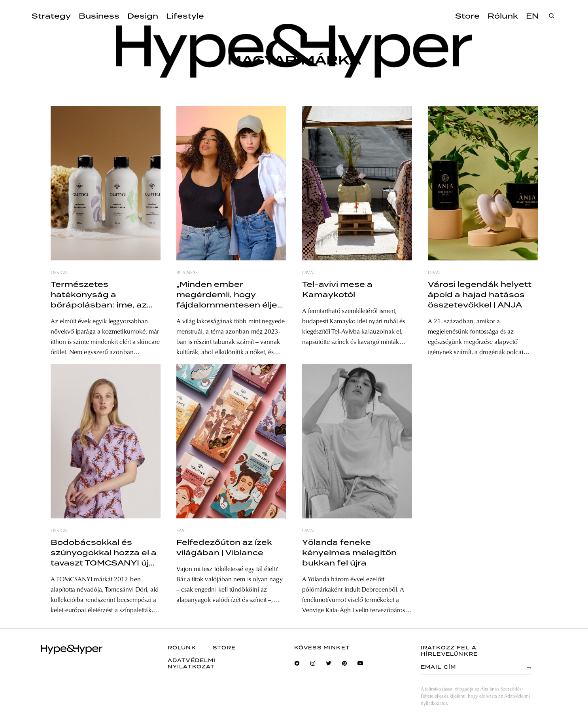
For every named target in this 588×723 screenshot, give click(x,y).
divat (309, 273)
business (187, 273)
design (59, 273)
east (182, 531)
